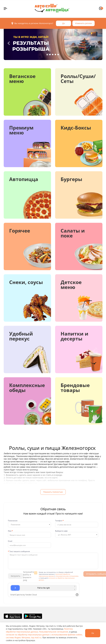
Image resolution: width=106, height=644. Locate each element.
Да (63, 23)
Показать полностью (53, 492)
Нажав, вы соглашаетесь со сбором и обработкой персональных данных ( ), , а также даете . (59, 576)
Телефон (59, 521)
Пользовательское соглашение (54, 632)
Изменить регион (84, 23)
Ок (93, 633)
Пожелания (13, 521)
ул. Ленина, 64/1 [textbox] (65, 535)
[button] (9, 43)
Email (10, 541)
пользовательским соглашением (67, 576)
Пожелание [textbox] (16, 525)
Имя (10, 531)
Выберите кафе (61, 531)
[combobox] (29, 525)
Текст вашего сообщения (19, 551)
